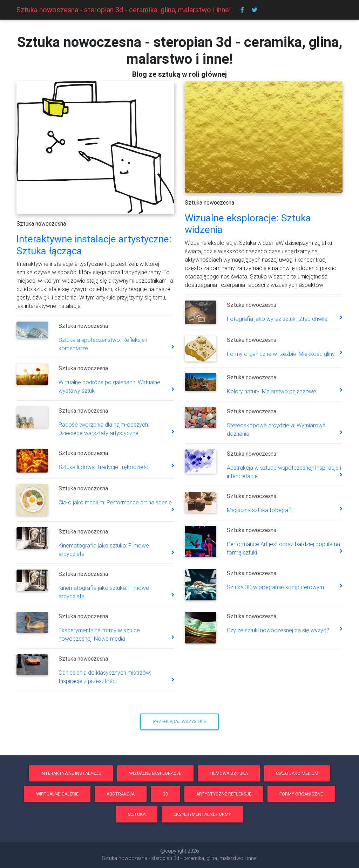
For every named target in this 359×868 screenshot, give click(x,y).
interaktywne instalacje (71, 773)
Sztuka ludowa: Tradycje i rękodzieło (104, 467)
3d (166, 794)
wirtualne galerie (57, 794)
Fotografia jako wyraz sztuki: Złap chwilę (277, 319)
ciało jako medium (297, 773)
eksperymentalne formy (202, 814)
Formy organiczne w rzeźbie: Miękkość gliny (281, 354)
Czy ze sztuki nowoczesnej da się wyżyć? (278, 630)
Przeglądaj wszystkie (180, 721)
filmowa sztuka (229, 773)
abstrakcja (121, 794)
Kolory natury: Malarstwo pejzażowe (272, 391)
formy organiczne (301, 794)
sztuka (137, 814)
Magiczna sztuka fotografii (260, 510)
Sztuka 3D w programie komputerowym (275, 587)
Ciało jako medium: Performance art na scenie (115, 502)
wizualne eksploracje (155, 773)
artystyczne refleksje (224, 794)
